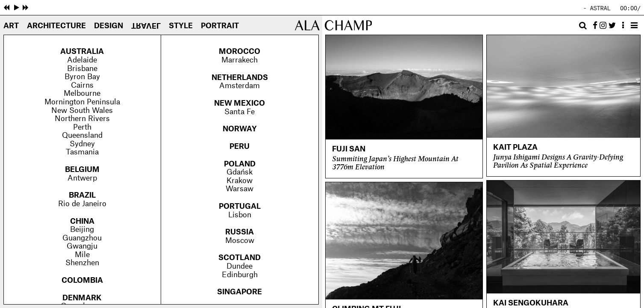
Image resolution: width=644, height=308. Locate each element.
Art (11, 26)
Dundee (240, 267)
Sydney (82, 144)
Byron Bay (82, 77)
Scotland (240, 258)
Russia (240, 232)
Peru (240, 147)
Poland (240, 164)
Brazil (82, 195)
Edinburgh (240, 275)
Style (181, 26)
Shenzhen (82, 263)
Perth (82, 127)
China (82, 222)
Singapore (240, 292)
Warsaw (240, 189)
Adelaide (82, 60)
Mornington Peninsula (82, 102)
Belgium (82, 170)
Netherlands (240, 78)
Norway (240, 129)
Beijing (82, 230)
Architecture (56, 26)
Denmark (82, 298)
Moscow (240, 241)
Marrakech (240, 60)
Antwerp (82, 178)
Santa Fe (240, 112)
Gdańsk (240, 172)
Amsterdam (240, 86)
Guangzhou (82, 238)
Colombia (82, 281)
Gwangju (82, 246)
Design (109, 26)
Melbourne (82, 94)
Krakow (240, 181)
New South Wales (82, 111)
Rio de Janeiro (82, 204)
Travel (146, 26)
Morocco (240, 52)
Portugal (240, 207)
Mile (82, 255)
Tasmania (82, 152)
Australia (82, 52)
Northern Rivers (82, 119)
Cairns (82, 86)
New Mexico (240, 104)
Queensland (82, 136)
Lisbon (240, 215)
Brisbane (82, 69)
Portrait (220, 26)
